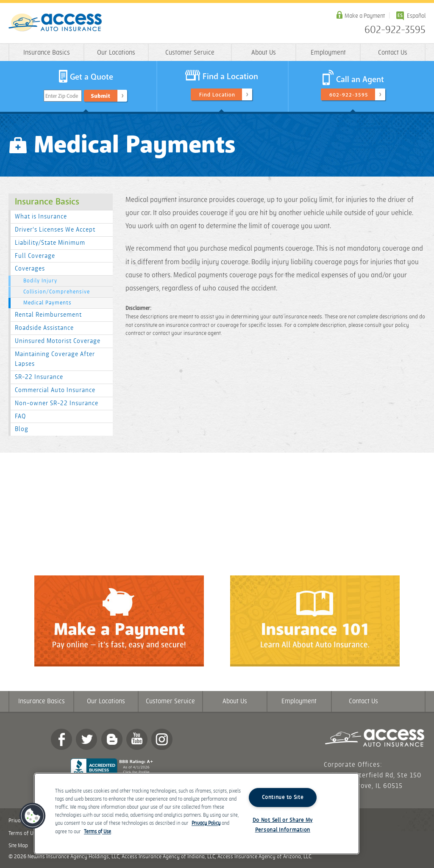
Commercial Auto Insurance (55, 390)
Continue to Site (283, 797)
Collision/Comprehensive (57, 292)
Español (416, 16)
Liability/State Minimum (50, 243)
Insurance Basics (47, 53)
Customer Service (190, 53)
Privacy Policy (206, 824)
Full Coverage (35, 256)
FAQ (20, 416)
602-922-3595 (395, 30)
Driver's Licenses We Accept (55, 230)
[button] (33, 816)
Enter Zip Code (62, 96)
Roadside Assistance (44, 328)
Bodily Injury (40, 281)
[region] (197, 814)
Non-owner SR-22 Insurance (57, 403)
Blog (22, 429)
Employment (328, 53)
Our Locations (116, 53)
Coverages (30, 269)
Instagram (162, 739)
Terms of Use (97, 832)
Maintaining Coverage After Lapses (55, 359)
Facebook (61, 739)
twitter (86, 739)
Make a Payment (365, 16)
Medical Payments (47, 303)
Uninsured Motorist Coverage (58, 341)
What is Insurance (41, 217)
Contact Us (393, 53)
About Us (264, 53)
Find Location (217, 95)
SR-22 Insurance (39, 377)
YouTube (137, 739)
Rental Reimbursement (48, 315)
